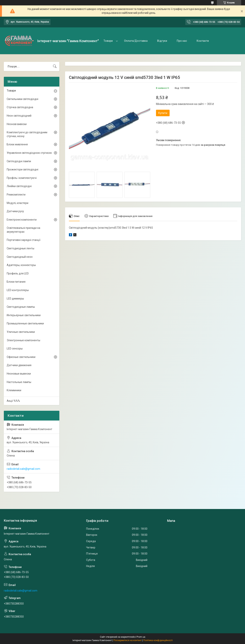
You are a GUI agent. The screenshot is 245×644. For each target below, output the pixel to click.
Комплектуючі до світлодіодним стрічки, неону (27, 134)
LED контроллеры (18, 290)
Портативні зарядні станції (24, 240)
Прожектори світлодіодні (22, 169)
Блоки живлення (17, 144)
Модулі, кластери (18, 203)
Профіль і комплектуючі (22, 178)
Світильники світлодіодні (22, 99)
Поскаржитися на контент (128, 640)
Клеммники (14, 390)
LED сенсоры (15, 349)
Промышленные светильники (25, 323)
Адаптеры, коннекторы (21, 265)
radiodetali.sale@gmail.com (23, 469)
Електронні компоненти (22, 220)
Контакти (203, 41)
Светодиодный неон (20, 257)
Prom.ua (141, 637)
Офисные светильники (21, 357)
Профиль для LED (18, 273)
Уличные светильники (21, 332)
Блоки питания (16, 282)
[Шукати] (55, 66)
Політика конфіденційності (158, 640)
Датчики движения (19, 365)
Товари (108, 41)
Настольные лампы (19, 382)
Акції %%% (13, 401)
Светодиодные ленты (20, 248)
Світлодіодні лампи (19, 161)
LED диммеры (15, 299)
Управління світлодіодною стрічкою (29, 153)
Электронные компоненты (23, 340)
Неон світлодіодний (19, 116)
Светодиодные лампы (21, 307)
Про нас (182, 41)
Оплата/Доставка (136, 41)
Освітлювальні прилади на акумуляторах (23, 230)
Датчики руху (15, 211)
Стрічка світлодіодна (20, 107)
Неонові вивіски (17, 124)
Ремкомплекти (16, 195)
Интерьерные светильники (24, 315)
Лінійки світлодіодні (19, 186)
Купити (163, 113)
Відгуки (162, 41)
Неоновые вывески (19, 374)
